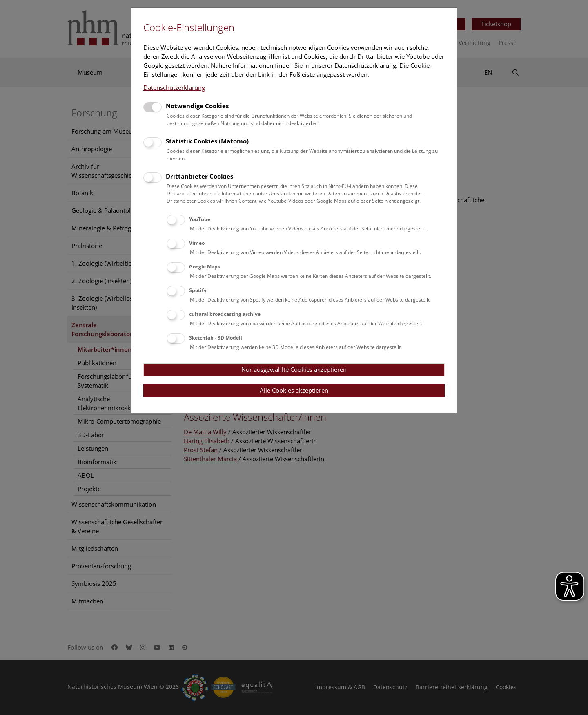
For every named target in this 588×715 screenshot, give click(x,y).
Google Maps (205, 267)
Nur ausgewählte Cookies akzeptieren (294, 369)
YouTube (200, 219)
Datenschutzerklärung (174, 87)
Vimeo (197, 243)
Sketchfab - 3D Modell (216, 338)
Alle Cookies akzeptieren (294, 390)
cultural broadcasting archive (225, 314)
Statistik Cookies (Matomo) (207, 141)
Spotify (198, 290)
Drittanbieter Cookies (199, 176)
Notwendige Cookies (197, 106)
